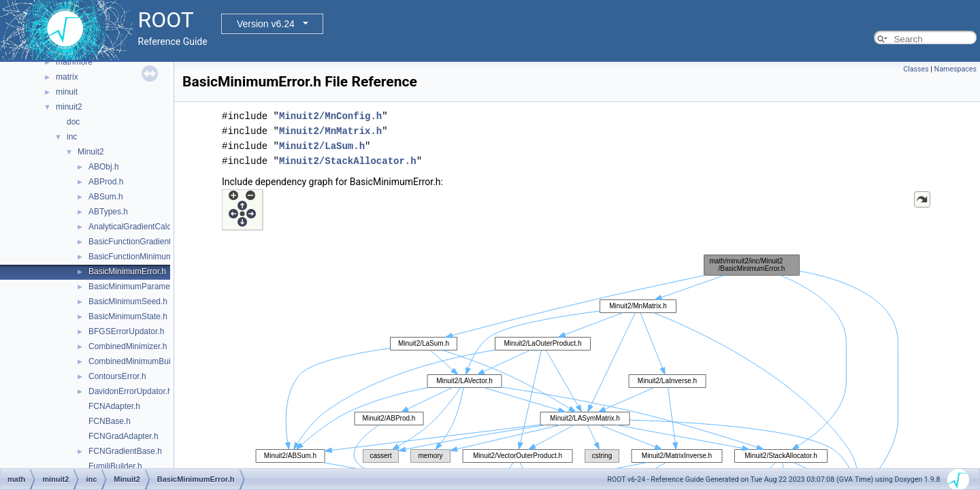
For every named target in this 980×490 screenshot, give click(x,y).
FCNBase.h (110, 421)
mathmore (74, 62)
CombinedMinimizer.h (128, 346)
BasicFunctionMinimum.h (134, 257)
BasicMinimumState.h (128, 316)
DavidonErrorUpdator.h (130, 391)
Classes (916, 69)
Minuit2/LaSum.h (322, 146)
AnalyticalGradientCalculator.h (143, 227)
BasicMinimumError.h (127, 272)
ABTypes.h (108, 212)
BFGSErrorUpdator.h (126, 331)
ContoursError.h (117, 376)
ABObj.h (104, 167)
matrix (67, 77)
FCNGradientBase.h (125, 451)
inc (72, 137)
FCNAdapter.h (114, 406)
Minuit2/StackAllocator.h (348, 161)
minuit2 (69, 107)
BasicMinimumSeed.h (128, 301)
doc (73, 122)
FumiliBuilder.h (115, 466)
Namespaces (955, 69)
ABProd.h (106, 182)
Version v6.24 (266, 24)
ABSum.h (106, 197)
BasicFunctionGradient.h (133, 242)
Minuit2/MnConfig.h (330, 116)
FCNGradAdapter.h (124, 436)
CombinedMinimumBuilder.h (140, 361)
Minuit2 (91, 152)
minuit (67, 92)
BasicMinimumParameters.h (140, 287)
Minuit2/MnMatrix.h (330, 131)
